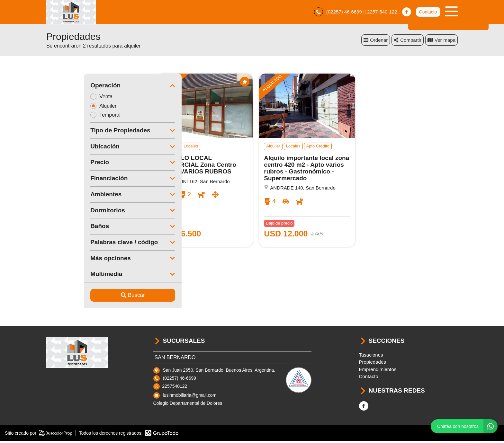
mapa (441, 42)
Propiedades (373, 364)
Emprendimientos (378, 371)
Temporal (70, 117)
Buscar (95, 297)
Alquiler (68, 107)
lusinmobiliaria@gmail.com (190, 397)
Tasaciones (371, 357)
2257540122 (175, 388)
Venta (66, 98)
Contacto (428, 13)
